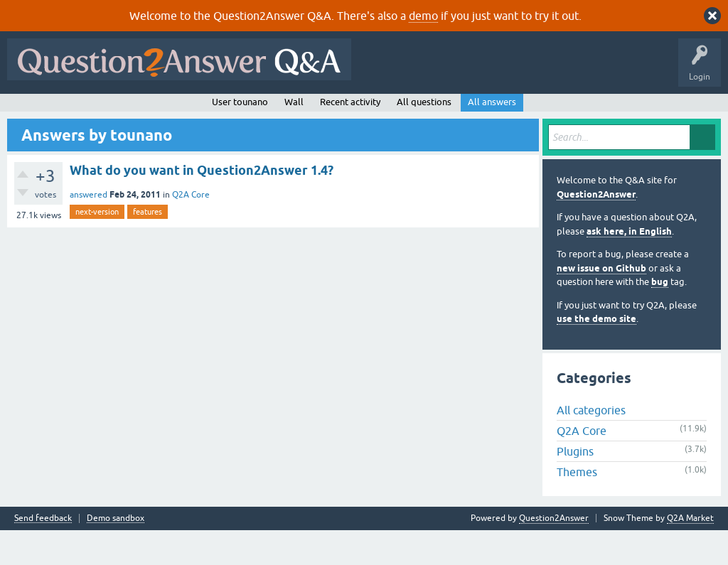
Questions (93, 112)
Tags (251, 112)
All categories (591, 445)
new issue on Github (601, 302)
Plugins (575, 486)
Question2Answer (596, 228)
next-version (97, 246)
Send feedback (43, 553)
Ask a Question (355, 112)
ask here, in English (629, 265)
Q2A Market (690, 553)
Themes (577, 507)
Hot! (142, 112)
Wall (294, 136)
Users (295, 112)
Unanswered (197, 112)
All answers (492, 136)
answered (89, 229)
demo (423, 16)
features (148, 246)
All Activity (36, 112)
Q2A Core (191, 229)
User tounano (240, 136)
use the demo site (596, 354)
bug (660, 317)
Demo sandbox (116, 553)
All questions (424, 136)
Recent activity (350, 136)
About (450, 112)
